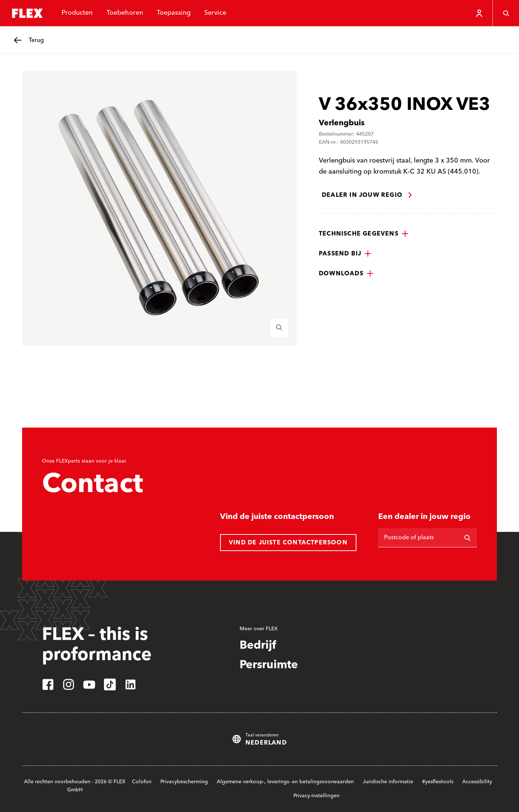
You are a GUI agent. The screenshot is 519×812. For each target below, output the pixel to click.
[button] (364, 234)
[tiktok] (110, 684)
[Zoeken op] (467, 538)
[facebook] (48, 684)
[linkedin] (130, 684)
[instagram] (69, 684)
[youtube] (89, 684)
